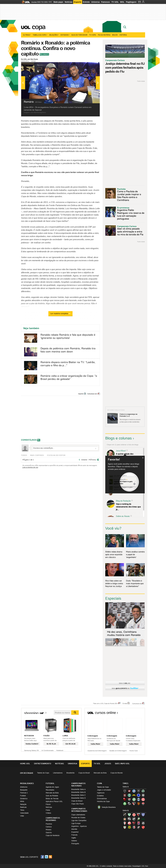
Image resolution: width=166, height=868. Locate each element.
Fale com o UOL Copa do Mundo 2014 (105, 703)
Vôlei (22, 816)
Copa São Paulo (78, 804)
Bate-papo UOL (122, 764)
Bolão (115, 35)
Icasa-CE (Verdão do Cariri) (143, 819)
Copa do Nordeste (53, 835)
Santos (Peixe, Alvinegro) (129, 804)
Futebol (23, 796)
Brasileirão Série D (78, 798)
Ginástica (24, 799)
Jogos (108, 764)
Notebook (60, 750)
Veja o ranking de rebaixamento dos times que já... (128, 507)
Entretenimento (43, 764)
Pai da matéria (104, 35)
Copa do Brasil (84, 773)
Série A (126, 787)
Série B (126, 810)
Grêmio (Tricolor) (139, 799)
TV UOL (115, 2)
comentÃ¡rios (29, 440)
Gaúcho (49, 833)
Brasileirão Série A (78, 789)
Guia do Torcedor (79, 35)
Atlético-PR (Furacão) (129, 791)
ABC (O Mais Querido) (125, 815)
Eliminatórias (102, 799)
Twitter (47, 857)
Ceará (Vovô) (134, 819)
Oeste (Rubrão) (134, 823)
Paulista (49, 824)
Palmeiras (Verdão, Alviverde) (125, 804)
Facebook (43, 857)
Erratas (125, 703)
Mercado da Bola (100, 773)
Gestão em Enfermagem (118, 751)
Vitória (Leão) (143, 804)
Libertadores (58, 773)
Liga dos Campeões (79, 820)
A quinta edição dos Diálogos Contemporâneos (128, 455)
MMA (22, 801)
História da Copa (103, 801)
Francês (74, 835)
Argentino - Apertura (79, 826)
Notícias (69, 2)
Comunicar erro (92, 394)
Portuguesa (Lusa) (125, 827)
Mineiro (48, 830)
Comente (45, 54)
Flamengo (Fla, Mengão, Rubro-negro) (125, 799)
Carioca (49, 827)
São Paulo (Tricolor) (134, 804)
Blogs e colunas (118, 438)
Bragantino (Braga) (129, 819)
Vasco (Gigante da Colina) (139, 827)
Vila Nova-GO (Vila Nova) (143, 827)
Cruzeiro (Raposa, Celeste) (139, 795)
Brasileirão (71, 773)
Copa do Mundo (117, 773)
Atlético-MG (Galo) (125, 791)
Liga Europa (76, 823)
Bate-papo (58, 2)
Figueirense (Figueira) (143, 795)
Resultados (50, 790)
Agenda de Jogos (52, 787)
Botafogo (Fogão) (139, 791)
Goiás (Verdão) (134, 799)
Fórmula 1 (24, 793)
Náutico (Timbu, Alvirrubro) (129, 823)
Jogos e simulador (104, 790)
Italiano (74, 841)
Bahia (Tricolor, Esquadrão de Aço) (134, 791)
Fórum (48, 804)
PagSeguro (131, 2)
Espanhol (75, 832)
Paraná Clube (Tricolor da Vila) (139, 823)
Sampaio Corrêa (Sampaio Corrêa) (129, 827)
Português (75, 844)
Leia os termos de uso (30, 467)
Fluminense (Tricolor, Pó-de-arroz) (129, 799)
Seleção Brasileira (109, 807)
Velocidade (24, 813)
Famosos (106, 2)
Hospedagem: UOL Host (140, 866)
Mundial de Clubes (78, 818)
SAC (50, 2)
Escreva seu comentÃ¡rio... (65, 448)
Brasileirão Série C (78, 795)
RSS (51, 857)
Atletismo (24, 787)
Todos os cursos (136, 713)
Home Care (134, 751)
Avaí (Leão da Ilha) (143, 815)
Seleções (54, 35)
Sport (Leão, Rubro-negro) (139, 804)
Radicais (23, 807)
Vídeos (48, 813)
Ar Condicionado (48, 750)
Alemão (74, 829)
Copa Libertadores (78, 815)
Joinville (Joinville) (125, 823)
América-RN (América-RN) (134, 815)
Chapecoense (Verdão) (143, 791)
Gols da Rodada (52, 796)
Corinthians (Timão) (125, 795)
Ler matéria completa (60, 313)
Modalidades (27, 783)
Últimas (27, 35)
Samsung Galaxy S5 (31, 750)
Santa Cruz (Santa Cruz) (134, 827)
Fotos (48, 810)
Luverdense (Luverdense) (139, 819)
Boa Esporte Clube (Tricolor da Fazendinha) (125, 819)
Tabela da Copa (40, 35)
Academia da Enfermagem (97, 751)
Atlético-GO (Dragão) (139, 815)
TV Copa (93, 35)
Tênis (22, 810)
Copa (39, 27)
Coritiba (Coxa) (129, 795)
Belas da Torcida (52, 799)
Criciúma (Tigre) (134, 795)
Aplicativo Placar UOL (54, 801)
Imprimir (81, 394)
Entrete (86, 2)
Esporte (78, 2)
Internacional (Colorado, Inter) (143, 799)
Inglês (74, 838)
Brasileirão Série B (78, 792)
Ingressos (101, 793)
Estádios (65, 35)
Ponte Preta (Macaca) (143, 823)
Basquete (24, 790)
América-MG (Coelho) (129, 815)
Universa (95, 2)
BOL (122, 2)
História (123, 35)
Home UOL (25, 764)
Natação (23, 804)
